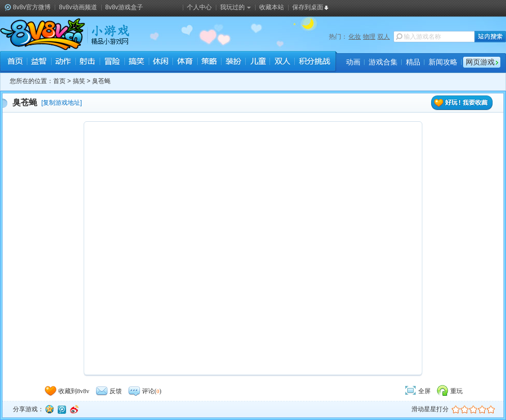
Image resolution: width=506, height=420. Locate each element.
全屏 (417, 391)
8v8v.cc (43, 34)
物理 (369, 37)
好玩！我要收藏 (462, 103)
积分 (314, 62)
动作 (63, 62)
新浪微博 (74, 409)
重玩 (449, 391)
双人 (384, 37)
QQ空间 (49, 409)
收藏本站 (272, 7)
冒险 (112, 62)
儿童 (257, 62)
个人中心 (199, 7)
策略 (209, 62)
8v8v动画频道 (78, 7)
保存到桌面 (308, 7)
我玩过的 (235, 7)
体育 (185, 62)
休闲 (160, 62)
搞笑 (136, 62)
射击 (88, 62)
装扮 (233, 62)
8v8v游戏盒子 (124, 7)
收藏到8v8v (67, 391)
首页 (15, 62)
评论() (145, 391)
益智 (39, 62)
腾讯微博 (61, 409)
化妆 (355, 37)
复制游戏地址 (61, 103)
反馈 (108, 391)
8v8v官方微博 (32, 7)
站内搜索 (490, 37)
